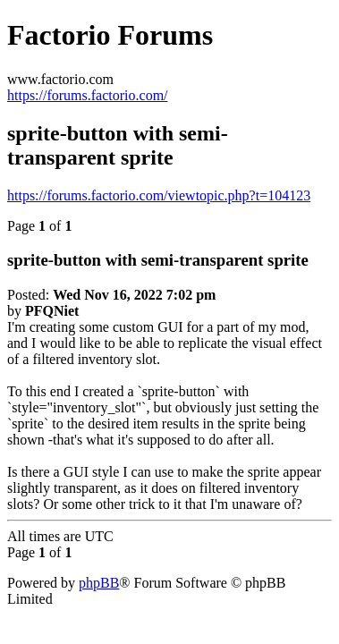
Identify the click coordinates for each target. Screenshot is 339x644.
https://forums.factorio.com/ (88, 95)
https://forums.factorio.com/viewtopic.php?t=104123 (159, 195)
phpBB (99, 583)
